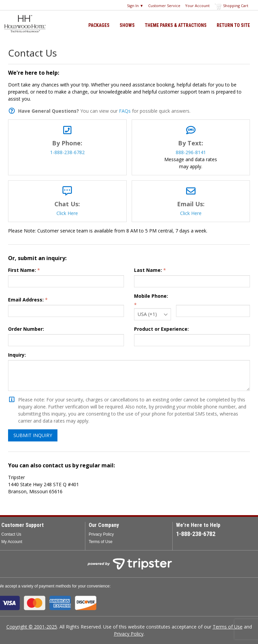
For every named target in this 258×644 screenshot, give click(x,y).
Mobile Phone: (151, 296)
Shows (127, 25)
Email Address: (26, 300)
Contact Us (11, 534)
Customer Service (164, 6)
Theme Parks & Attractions (176, 25)
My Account (12, 542)
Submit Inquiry (33, 435)
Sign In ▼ (135, 6)
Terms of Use (101, 542)
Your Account (197, 6)
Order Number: (26, 329)
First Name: (22, 270)
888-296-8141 (191, 152)
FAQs (125, 111)
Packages (99, 25)
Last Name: (148, 270)
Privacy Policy (101, 534)
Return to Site (233, 25)
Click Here (67, 213)
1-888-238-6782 (67, 152)
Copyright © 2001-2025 (32, 627)
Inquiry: (17, 355)
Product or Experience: (161, 329)
